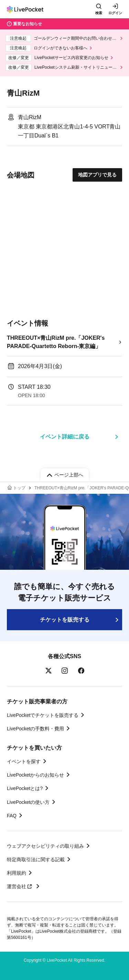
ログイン (115, 13)
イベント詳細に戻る (65, 437)
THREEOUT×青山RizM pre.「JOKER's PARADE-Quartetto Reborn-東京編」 (56, 342)
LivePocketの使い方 (28, 802)
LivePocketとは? (25, 788)
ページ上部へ (69, 475)
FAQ (12, 816)
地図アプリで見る (97, 175)
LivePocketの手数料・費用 (35, 729)
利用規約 (17, 873)
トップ (19, 488)
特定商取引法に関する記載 (36, 859)
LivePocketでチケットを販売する (43, 715)
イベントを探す (24, 761)
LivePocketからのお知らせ (35, 775)
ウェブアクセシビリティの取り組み (45, 846)
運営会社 (20, 886)
